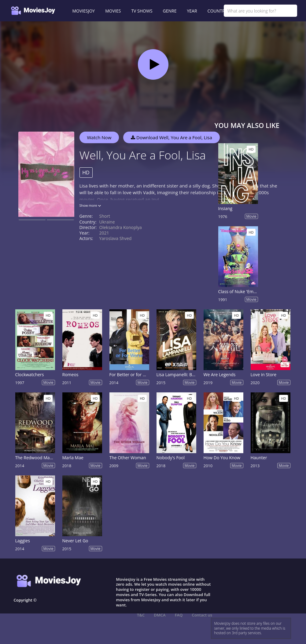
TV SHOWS (142, 11)
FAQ (179, 615)
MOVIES (113, 11)
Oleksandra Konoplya (121, 227)
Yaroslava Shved (116, 238)
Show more (90, 205)
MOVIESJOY (84, 11)
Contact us (202, 615)
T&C (141, 615)
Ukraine (107, 222)
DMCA (160, 615)
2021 (104, 233)
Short (105, 216)
